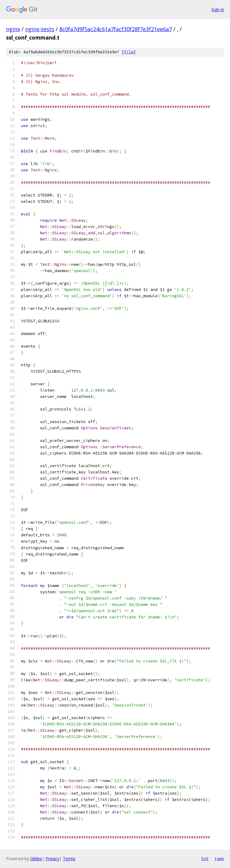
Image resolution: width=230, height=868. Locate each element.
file (129, 52)
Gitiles (36, 859)
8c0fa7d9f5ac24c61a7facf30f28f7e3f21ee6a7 (116, 29)
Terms (69, 859)
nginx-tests (40, 29)
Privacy (52, 859)
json (219, 858)
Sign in (218, 9)
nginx (13, 29)
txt (205, 858)
